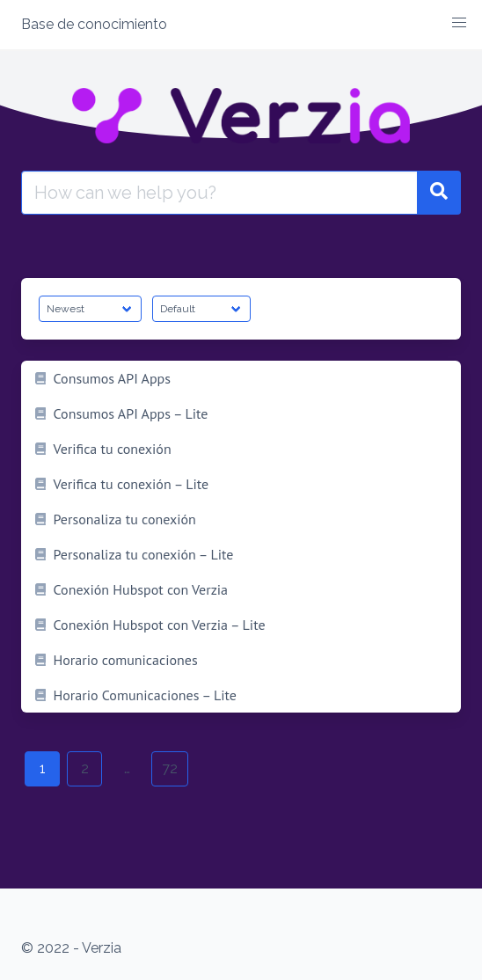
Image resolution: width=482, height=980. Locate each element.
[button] (459, 23)
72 (170, 768)
